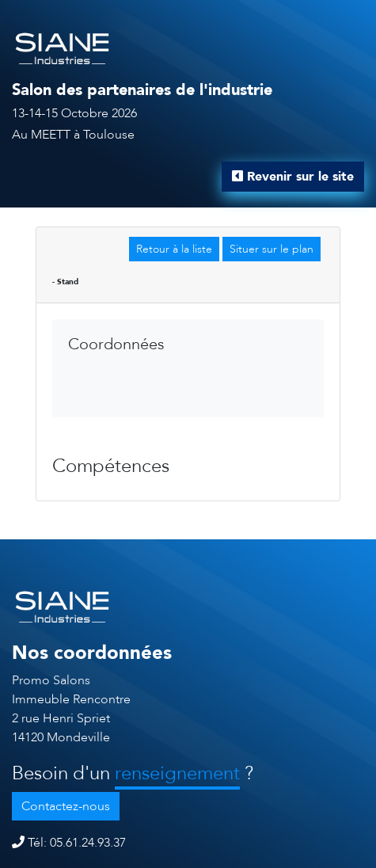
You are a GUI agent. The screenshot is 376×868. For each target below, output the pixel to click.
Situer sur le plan (272, 249)
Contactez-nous (66, 806)
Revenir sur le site (293, 177)
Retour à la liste (174, 249)
